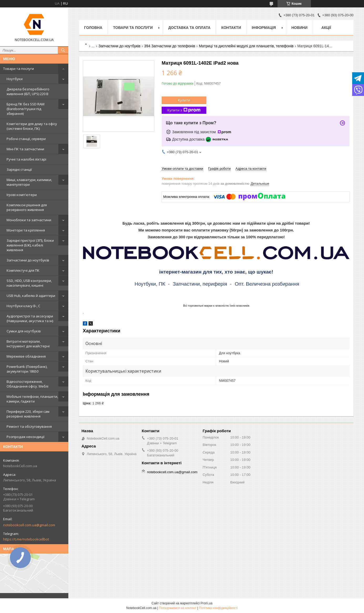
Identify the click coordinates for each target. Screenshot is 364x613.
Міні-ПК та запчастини (25, 149)
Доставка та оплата (189, 28)
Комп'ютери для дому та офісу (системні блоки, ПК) (32, 126)
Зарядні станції (19, 169)
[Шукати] (63, 50)
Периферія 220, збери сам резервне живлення (28, 414)
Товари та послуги (19, 69)
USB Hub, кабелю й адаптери (31, 296)
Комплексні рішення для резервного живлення (27, 207)
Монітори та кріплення (26, 230)
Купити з (184, 110)
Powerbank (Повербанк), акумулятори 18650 (27, 369)
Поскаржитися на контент (178, 608)
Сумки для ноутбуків (24, 331)
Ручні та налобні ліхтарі (26, 159)
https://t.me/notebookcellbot (26, 539)
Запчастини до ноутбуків (28, 260)
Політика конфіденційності (218, 608)
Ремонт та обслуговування (29, 426)
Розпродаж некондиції (25, 437)
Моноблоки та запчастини (29, 220)
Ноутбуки (15, 79)
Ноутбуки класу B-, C (23, 306)
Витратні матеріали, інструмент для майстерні (28, 344)
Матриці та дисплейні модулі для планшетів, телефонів (246, 46)
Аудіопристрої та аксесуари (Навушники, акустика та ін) (30, 318)
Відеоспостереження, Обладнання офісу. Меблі (27, 384)
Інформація (264, 28)
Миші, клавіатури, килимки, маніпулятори (29, 182)
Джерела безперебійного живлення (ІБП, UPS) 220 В (28, 91)
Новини (299, 28)
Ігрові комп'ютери (22, 195)
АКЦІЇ (326, 28)
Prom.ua (206, 603)
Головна (93, 28)
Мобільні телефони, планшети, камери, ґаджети (32, 399)
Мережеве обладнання (26, 356)
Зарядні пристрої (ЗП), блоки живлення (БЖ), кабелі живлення (30, 245)
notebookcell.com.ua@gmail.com (29, 525)
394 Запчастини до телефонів (170, 46)
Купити (184, 100)
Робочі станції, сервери (26, 139)
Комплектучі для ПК (23, 270)
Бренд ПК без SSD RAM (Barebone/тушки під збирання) (25, 109)
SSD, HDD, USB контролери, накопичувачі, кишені (29, 283)
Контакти (231, 28)
